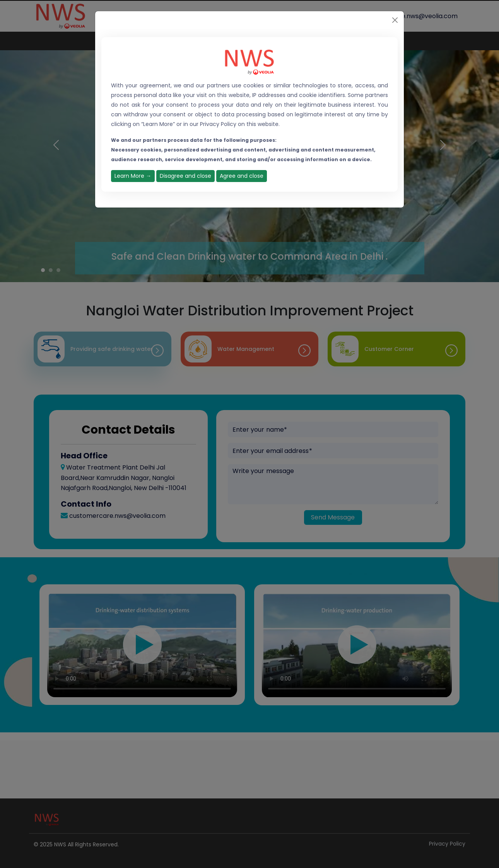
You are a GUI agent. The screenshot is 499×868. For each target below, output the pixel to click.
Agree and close (242, 176)
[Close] (395, 20)
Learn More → (133, 176)
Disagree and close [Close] (185, 176)
